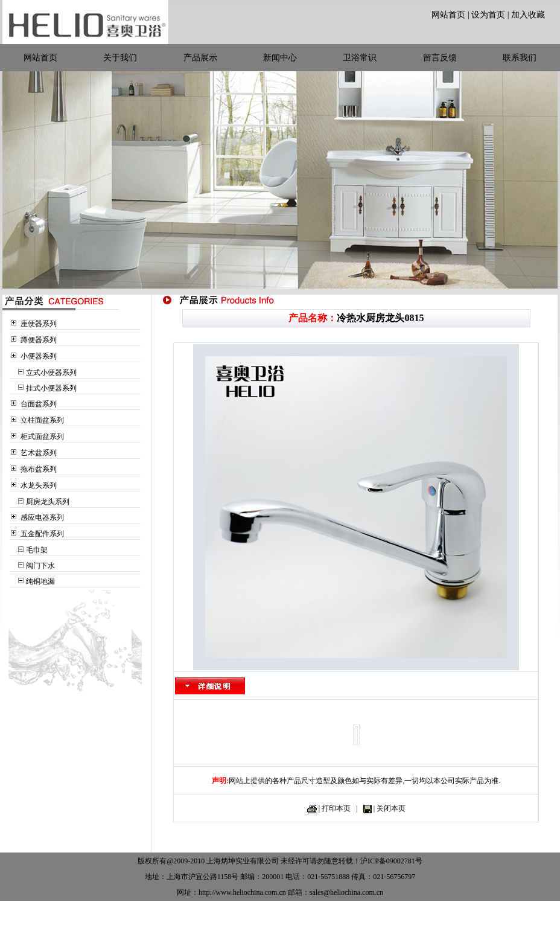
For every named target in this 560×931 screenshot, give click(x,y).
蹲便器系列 (39, 340)
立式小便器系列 (51, 373)
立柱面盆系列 (42, 420)
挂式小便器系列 (51, 388)
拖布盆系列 (39, 469)
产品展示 (200, 58)
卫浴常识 (360, 58)
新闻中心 (280, 58)
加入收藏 (528, 15)
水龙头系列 (39, 485)
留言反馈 (440, 58)
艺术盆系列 (39, 453)
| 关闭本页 (390, 808)
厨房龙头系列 (48, 502)
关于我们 (120, 58)
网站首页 (448, 15)
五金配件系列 (42, 534)
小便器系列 (39, 356)
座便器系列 (39, 324)
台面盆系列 (39, 404)
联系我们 (520, 58)
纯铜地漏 (40, 581)
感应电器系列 (42, 517)
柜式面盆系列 (42, 437)
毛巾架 (37, 550)
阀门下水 (40, 566)
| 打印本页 (335, 808)
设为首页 (488, 15)
